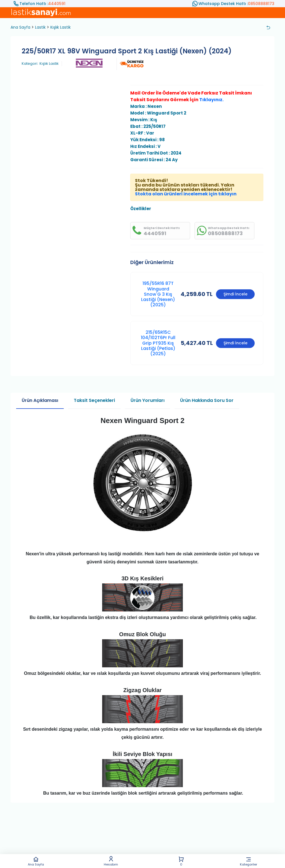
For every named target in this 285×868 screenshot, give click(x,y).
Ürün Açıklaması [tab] (40, 400)
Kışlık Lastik (61, 27)
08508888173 (261, 4)
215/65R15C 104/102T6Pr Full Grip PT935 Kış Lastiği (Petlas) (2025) (158, 343)
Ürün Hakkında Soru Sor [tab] (207, 400)
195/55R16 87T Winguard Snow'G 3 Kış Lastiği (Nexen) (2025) (158, 294)
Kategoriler (249, 861)
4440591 (57, 4)
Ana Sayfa (36, 861)
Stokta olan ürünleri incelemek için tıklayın (186, 194)
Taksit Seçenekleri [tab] (94, 400)
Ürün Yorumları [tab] (148, 400)
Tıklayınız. (211, 100)
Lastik (40, 27)
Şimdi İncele (235, 294)
